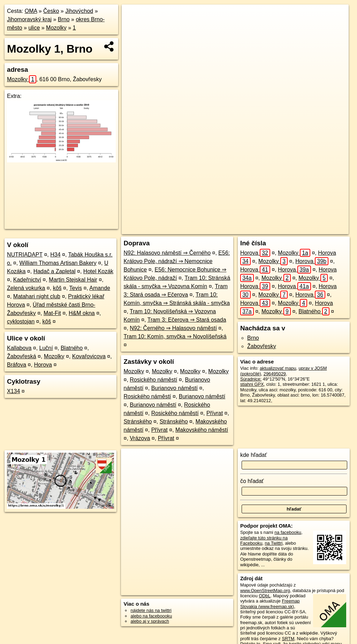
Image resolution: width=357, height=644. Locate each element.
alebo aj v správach (150, 621)
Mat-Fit (52, 313)
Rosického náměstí (153, 380)
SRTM (288, 639)
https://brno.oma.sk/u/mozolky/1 (317, 229)
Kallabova (19, 348)
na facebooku (288, 532)
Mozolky (56, 28)
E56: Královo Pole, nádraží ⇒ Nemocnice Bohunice (177, 261)
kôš (57, 288)
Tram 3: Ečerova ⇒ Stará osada (187, 320)
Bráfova (17, 365)
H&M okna (82, 313)
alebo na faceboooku (151, 616)
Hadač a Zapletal (55, 271)
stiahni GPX (252, 384)
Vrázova (140, 438)
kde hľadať (254, 455)
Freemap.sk (265, 229)
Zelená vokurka (26, 288)
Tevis (76, 288)
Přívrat (215, 413)
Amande (100, 288)
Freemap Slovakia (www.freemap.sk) (270, 604)
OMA (31, 11)
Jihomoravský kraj (29, 19)
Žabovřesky (262, 346)
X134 (13, 391)
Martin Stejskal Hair (73, 280)
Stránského (138, 421)
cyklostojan (21, 321)
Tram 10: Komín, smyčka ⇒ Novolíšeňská (175, 336)
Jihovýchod (79, 11)
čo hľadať (252, 481)
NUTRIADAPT (25, 255)
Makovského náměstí (202, 430)
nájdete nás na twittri (151, 610)
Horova (43, 365)
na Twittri (274, 543)
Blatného (72, 348)
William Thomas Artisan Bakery (58, 263)
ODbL (264, 596)
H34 (55, 255)
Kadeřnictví (27, 280)
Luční (46, 348)
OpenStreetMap (229, 229)
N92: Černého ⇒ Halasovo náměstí (173, 328)
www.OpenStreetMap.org (265, 591)
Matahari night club (37, 296)
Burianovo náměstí (174, 388)
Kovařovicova (89, 356)
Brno (64, 19)
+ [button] (134, 16)
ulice (34, 28)
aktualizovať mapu (278, 368)
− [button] (134, 27)
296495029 (275, 374)
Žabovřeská (22, 356)
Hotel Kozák (98, 271)
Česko (51, 11)
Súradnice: (251, 379)
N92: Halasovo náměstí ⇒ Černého (167, 253)
